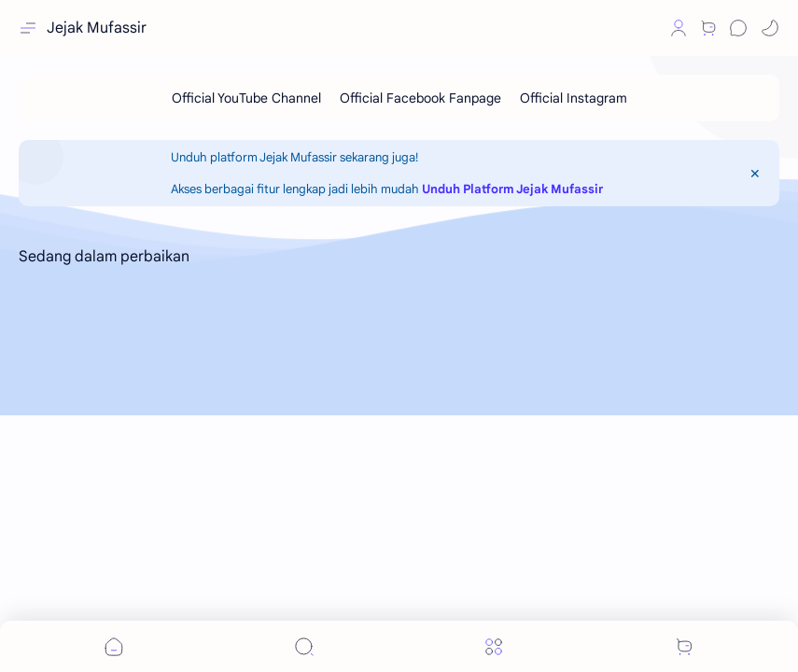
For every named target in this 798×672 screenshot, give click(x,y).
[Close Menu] (755, 174)
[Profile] (679, 28)
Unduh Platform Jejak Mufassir (512, 189)
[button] (647, 28)
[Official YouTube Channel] (246, 98)
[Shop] (708, 28)
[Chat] (738, 28)
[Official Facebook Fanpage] (420, 98)
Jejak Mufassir (97, 28)
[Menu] (494, 646)
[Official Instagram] (574, 98)
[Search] (304, 646)
